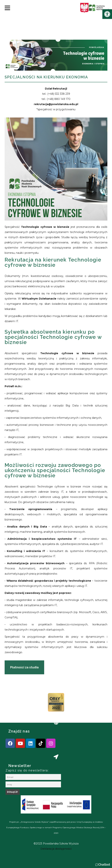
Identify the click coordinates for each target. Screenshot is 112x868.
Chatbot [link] (104, 865)
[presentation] (15, 704)
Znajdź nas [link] (19, 731)
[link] (107, 14)
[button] (103, 865)
